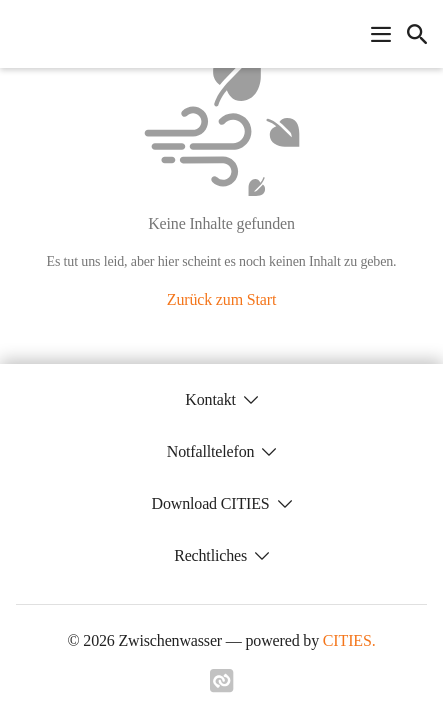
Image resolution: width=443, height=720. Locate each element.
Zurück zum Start (221, 299)
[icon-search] (417, 34)
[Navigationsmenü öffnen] (381, 34)
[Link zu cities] (222, 687)
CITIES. (349, 640)
